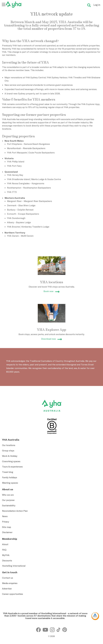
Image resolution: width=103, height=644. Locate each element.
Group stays (8, 451)
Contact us (8, 578)
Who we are (8, 495)
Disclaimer (7, 532)
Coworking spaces (11, 461)
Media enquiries (10, 583)
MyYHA (6, 555)
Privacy (6, 522)
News (5, 516)
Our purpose (8, 500)
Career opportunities (13, 594)
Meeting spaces (10, 483)
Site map (7, 527)
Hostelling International (14, 566)
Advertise (7, 589)
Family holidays (10, 477)
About (5, 544)
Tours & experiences (12, 467)
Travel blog (8, 472)
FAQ (4, 550)
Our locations (9, 445)
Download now (49, 339)
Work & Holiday (10, 456)
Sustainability (9, 505)
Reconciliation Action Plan (15, 511)
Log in (97, 5)
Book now (49, 291)
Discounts (7, 560)
